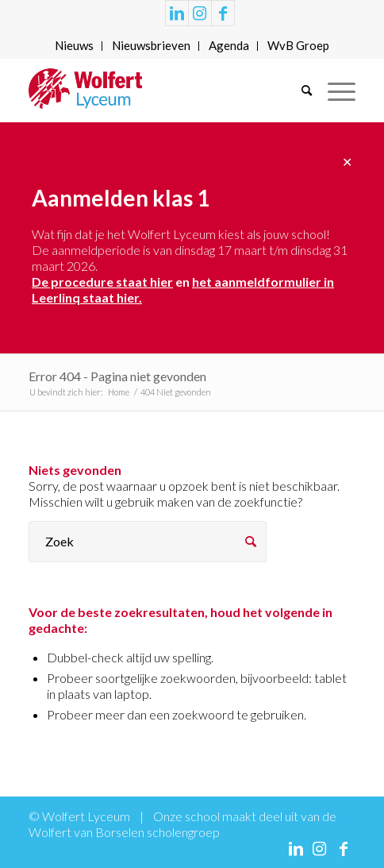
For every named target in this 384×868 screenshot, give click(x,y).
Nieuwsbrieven (151, 45)
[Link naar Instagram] (200, 13)
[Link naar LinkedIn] (177, 13)
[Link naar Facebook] (223, 13)
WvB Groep (298, 45)
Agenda (229, 45)
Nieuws (74, 45)
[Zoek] (299, 91)
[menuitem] (75, 46)
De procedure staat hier (102, 282)
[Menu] (334, 91)
